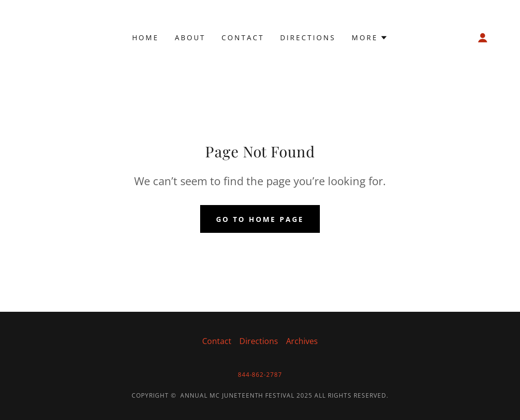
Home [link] (146, 37)
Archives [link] (302, 341)
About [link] (190, 37)
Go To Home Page (260, 219)
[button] (370, 38)
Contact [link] (243, 37)
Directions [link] (308, 37)
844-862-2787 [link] (260, 375)
